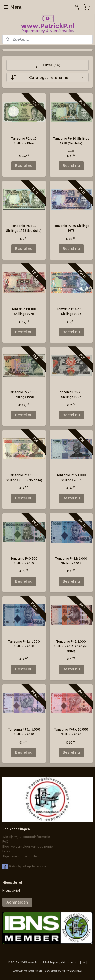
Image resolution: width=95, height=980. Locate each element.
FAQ (5, 842)
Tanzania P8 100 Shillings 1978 (24, 311)
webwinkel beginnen (27, 971)
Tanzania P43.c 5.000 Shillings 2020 (24, 732)
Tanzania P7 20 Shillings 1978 (71, 228)
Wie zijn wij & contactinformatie (26, 837)
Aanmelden (17, 902)
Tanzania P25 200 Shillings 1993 (71, 394)
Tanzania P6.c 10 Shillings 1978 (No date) (24, 228)
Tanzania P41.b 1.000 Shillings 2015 (71, 561)
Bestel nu (24, 166)
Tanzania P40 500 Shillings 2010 (24, 561)
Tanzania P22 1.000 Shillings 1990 (24, 394)
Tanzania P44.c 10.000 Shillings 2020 (71, 732)
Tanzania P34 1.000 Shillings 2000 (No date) (24, 477)
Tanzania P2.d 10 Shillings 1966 (24, 141)
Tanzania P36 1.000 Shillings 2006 (71, 477)
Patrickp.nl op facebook (24, 867)
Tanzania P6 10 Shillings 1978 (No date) (71, 141)
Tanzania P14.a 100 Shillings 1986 (71, 311)
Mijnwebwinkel (72, 971)
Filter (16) (48, 65)
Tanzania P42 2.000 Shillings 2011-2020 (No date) (71, 646)
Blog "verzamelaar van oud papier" (29, 846)
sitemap (73, 962)
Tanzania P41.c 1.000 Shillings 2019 (24, 644)
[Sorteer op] (47, 77)
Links (6, 851)
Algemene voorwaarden (20, 856)
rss (84, 962)
